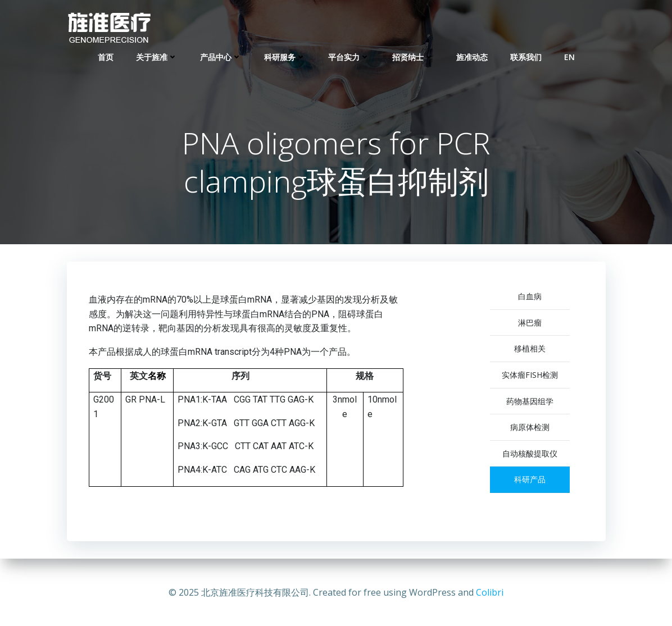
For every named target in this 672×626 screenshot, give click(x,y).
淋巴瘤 (530, 324)
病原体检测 (530, 428)
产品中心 (221, 56)
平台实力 (349, 56)
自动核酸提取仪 (530, 454)
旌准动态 (472, 56)
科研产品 (530, 480)
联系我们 (526, 56)
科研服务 (285, 56)
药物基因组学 (530, 402)
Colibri (490, 592)
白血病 (530, 297)
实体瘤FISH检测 (530, 376)
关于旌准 (157, 56)
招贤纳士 (413, 56)
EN (569, 56)
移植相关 (530, 349)
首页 (106, 56)
